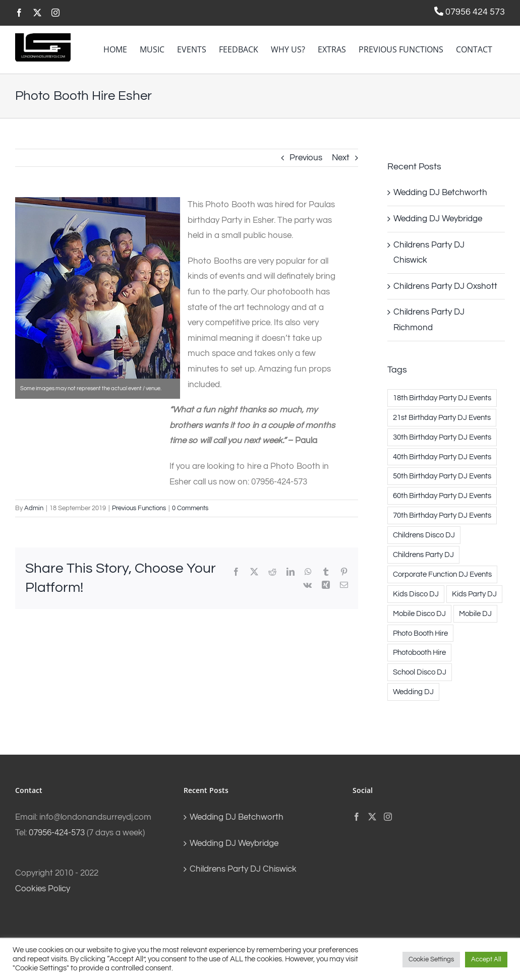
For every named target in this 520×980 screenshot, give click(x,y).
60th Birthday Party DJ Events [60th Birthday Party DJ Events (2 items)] (442, 496)
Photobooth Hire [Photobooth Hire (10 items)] (419, 652)
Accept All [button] (486, 959)
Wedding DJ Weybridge (438, 219)
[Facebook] (357, 817)
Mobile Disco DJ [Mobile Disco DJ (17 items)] (419, 614)
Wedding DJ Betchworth (440, 193)
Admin (34, 508)
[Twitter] (372, 817)
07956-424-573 (57, 833)
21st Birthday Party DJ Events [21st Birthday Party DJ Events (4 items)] (442, 417)
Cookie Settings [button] (431, 959)
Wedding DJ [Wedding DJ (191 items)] (413, 692)
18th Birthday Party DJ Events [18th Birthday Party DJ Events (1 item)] (442, 398)
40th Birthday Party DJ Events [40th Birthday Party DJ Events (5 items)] (442, 457)
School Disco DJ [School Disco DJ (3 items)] (420, 672)
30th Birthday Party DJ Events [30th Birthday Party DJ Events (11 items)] (442, 437)
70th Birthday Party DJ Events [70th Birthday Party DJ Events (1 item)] (442, 515)
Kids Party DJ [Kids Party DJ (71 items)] (474, 594)
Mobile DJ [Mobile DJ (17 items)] (475, 614)
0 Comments (190, 508)
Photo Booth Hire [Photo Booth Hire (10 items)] (420, 633)
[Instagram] (388, 817)
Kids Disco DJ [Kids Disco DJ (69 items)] (416, 594)
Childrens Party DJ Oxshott (445, 286)
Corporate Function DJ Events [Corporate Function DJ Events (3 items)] (442, 574)
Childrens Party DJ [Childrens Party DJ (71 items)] (423, 555)
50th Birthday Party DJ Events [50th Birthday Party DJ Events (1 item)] (442, 476)
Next (341, 158)
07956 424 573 (474, 12)
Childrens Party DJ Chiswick (243, 869)
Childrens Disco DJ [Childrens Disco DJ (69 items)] (424, 535)
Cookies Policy (43, 889)
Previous (306, 158)
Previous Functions (139, 508)
